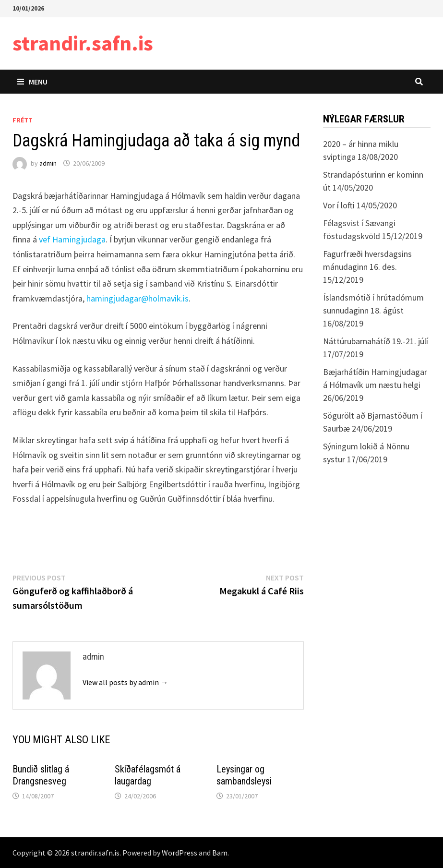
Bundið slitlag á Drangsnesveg (41, 775)
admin (48, 163)
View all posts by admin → (125, 682)
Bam (220, 853)
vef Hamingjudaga (72, 239)
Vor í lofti (339, 205)
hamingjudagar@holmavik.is (138, 298)
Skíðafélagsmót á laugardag (148, 775)
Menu (32, 82)
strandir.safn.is (83, 43)
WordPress (180, 853)
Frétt (23, 120)
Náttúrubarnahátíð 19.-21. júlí (376, 341)
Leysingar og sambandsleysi (244, 775)
